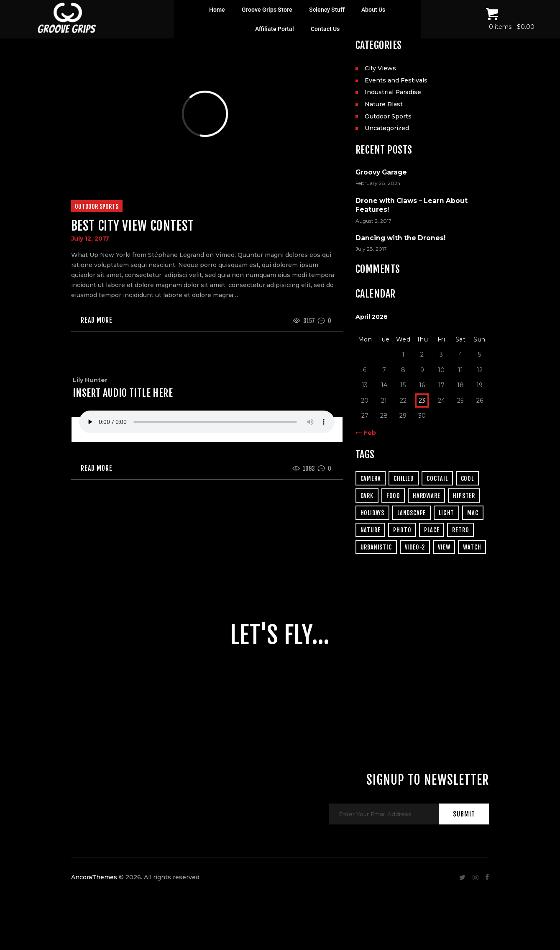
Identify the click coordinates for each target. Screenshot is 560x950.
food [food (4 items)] (393, 496)
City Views (380, 68)
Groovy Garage (381, 172)
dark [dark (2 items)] (367, 496)
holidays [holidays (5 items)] (372, 513)
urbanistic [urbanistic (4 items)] (376, 547)
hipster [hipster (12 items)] (464, 496)
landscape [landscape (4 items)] (412, 513)
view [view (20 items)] (444, 547)
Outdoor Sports (97, 207)
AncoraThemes (94, 898)
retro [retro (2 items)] (460, 530)
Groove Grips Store (267, 10)
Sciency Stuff (327, 10)
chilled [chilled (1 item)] (404, 479)
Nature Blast (384, 104)
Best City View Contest (133, 226)
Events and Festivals (396, 80)
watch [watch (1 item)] (472, 547)
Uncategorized (387, 128)
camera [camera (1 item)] (371, 479)
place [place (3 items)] (432, 530)
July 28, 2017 (371, 249)
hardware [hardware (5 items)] (426, 496)
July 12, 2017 (90, 239)
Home (217, 10)
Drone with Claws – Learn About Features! (412, 205)
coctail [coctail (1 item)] (437, 479)
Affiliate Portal (275, 29)
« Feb (367, 433)
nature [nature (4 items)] (371, 530)
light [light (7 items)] (446, 513)
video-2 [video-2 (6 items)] (415, 547)
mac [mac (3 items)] (473, 513)
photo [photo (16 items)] (402, 530)
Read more (97, 321)
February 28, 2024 (378, 183)
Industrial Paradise (393, 92)
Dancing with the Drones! (400, 238)
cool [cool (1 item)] (467, 479)
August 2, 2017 (373, 221)
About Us (373, 10)
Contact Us (325, 29)
